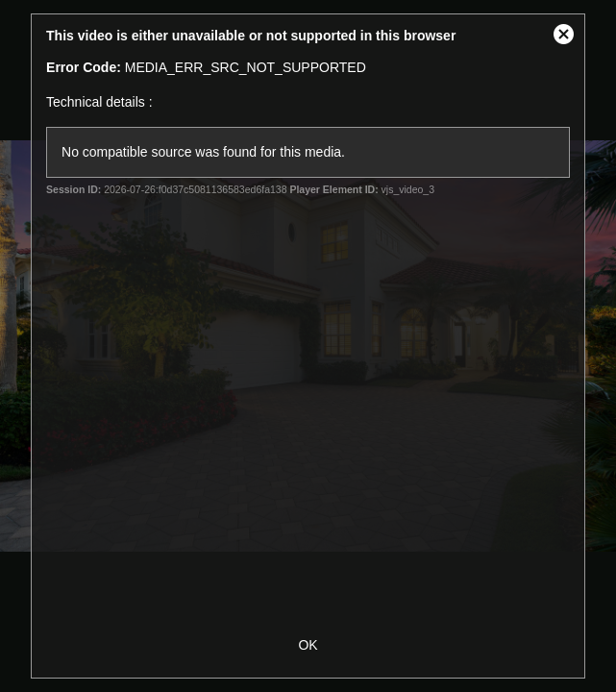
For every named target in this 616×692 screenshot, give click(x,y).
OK (308, 645)
